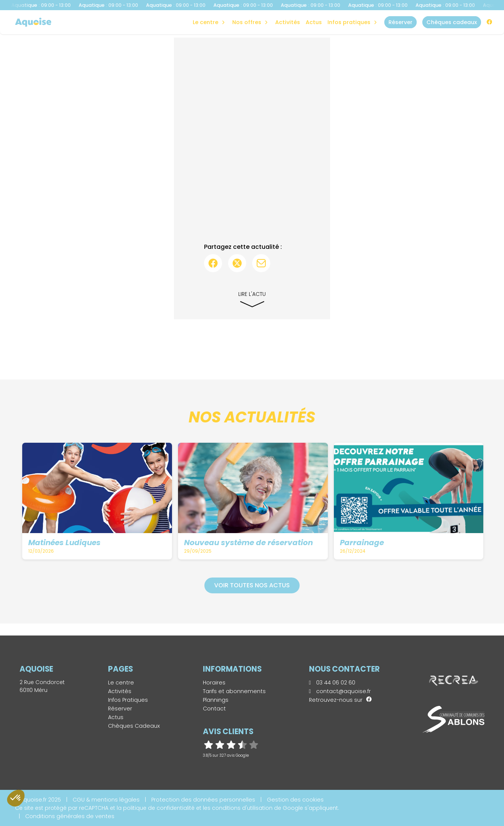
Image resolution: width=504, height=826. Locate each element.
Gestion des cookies (295, 800)
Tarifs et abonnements (234, 691)
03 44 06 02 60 (332, 683)
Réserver (120, 709)
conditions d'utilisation (242, 808)
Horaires (214, 683)
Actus (314, 22)
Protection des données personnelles (203, 800)
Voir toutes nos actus (252, 585)
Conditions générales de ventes (70, 816)
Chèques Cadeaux (134, 726)
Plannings (216, 700)
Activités (288, 22)
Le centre (121, 683)
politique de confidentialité (159, 808)
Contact (214, 709)
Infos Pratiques (349, 22)
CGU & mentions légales (106, 800)
